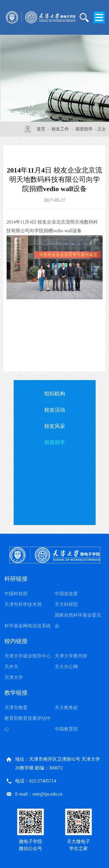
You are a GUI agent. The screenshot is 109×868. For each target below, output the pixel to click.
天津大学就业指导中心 (28, 656)
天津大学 (14, 677)
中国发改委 (66, 594)
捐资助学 (84, 129)
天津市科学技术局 (23, 604)
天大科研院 (66, 604)
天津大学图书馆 (71, 656)
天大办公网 (66, 667)
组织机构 (55, 394)
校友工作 (60, 129)
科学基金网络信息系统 (28, 626)
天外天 (11, 667)
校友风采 (55, 426)
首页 (41, 129)
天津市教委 (16, 708)
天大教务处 (66, 708)
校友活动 (55, 410)
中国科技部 (16, 594)
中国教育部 (66, 729)
